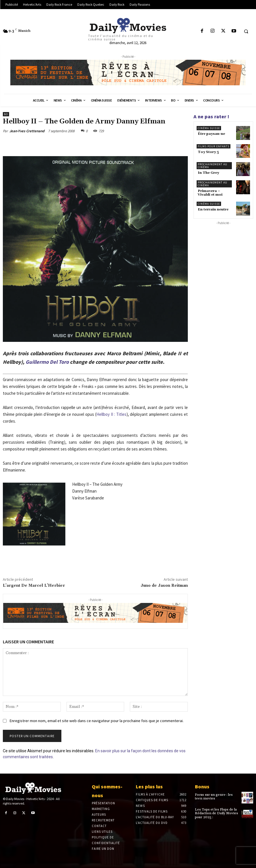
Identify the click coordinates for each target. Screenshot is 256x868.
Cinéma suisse (209, 128)
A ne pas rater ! (211, 116)
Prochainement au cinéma (213, 166)
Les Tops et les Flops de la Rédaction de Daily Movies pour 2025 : (217, 813)
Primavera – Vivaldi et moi (210, 193)
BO (6, 114)
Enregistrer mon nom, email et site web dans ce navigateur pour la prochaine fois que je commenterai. (97, 721)
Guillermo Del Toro (47, 362)
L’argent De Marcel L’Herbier (34, 586)
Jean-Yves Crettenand (27, 131)
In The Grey (208, 173)
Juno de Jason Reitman (164, 586)
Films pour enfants (214, 146)
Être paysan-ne (211, 134)
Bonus (202, 787)
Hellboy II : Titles (111, 414)
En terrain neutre (213, 209)
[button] (246, 31)
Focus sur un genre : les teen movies (214, 797)
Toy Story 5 (208, 152)
